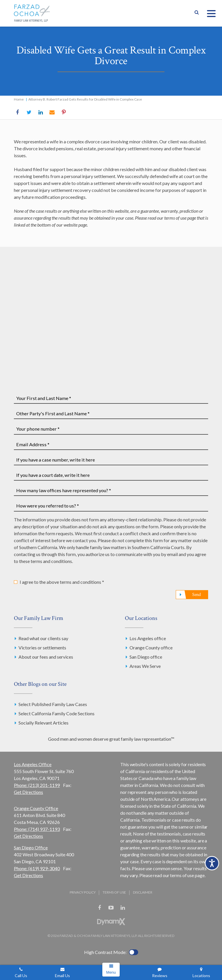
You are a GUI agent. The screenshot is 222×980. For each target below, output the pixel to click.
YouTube (111, 908)
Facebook (17, 112)
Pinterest (64, 112)
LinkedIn (40, 112)
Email (52, 112)
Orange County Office (36, 808)
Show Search (197, 13)
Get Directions (28, 792)
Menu (111, 972)
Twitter (29, 112)
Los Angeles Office (33, 764)
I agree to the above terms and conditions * (62, 582)
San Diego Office (31, 847)
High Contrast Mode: (105, 952)
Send (197, 595)
